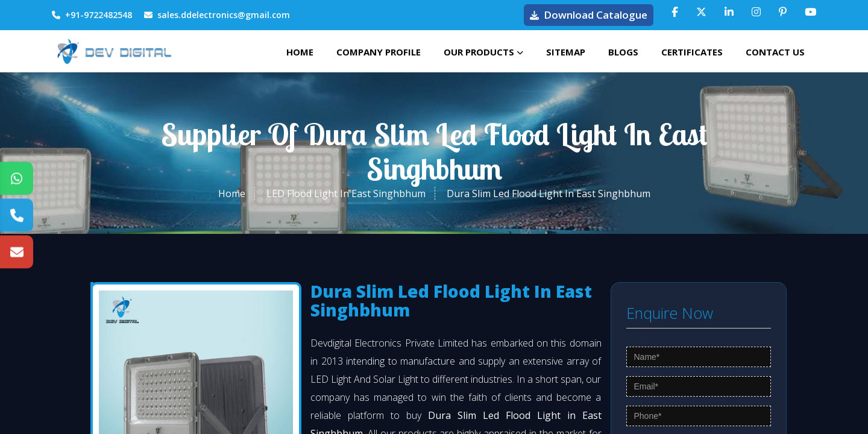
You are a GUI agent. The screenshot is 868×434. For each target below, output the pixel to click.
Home (292, 51)
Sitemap (561, 51)
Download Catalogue (589, 15)
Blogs (620, 51)
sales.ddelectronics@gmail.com (217, 15)
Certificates (690, 51)
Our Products (478, 51)
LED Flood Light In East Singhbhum (346, 197)
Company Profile (372, 51)
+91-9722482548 (92, 15)
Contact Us (775, 51)
